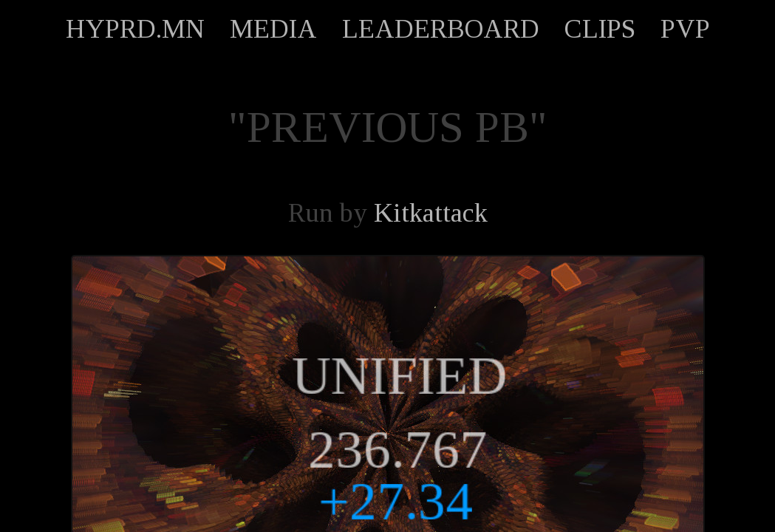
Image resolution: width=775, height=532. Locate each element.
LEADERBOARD (441, 29)
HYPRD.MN (135, 29)
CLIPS (600, 29)
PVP (685, 29)
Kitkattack (431, 213)
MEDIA (273, 29)
